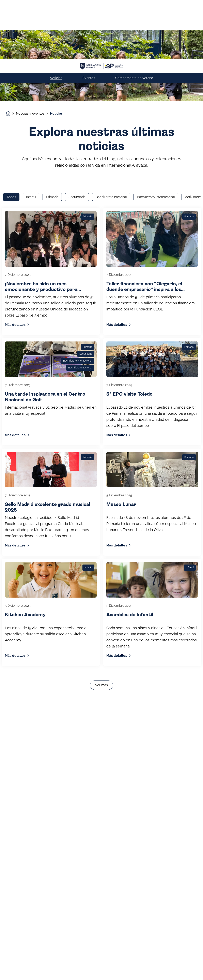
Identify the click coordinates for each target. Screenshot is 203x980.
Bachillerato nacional (111, 63)
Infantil (31, 63)
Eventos (89, 19)
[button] (8, 970)
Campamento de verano (134, 19)
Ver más (101, 551)
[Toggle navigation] (195, 970)
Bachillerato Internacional (156, 63)
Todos (11, 63)
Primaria (52, 63)
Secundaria (77, 63)
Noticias (56, 19)
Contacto (102, 970)
